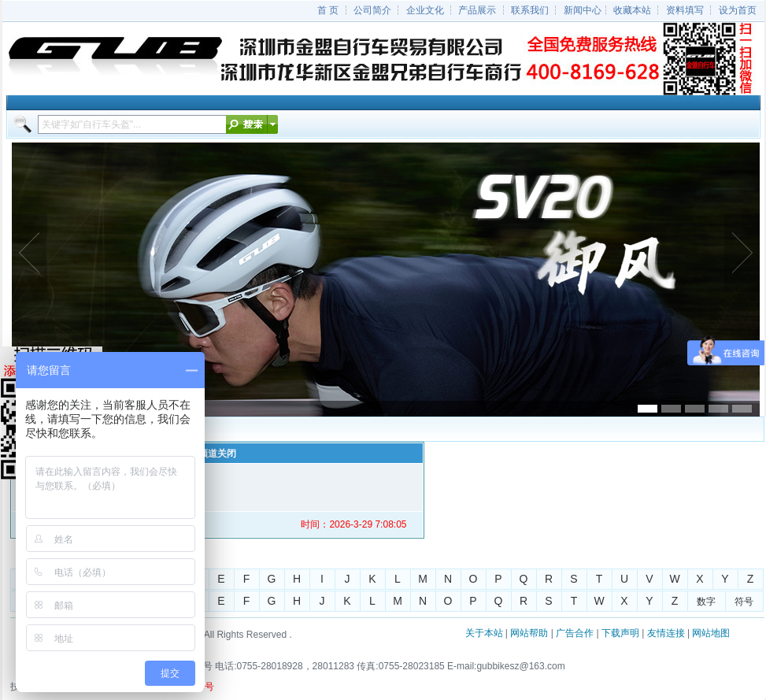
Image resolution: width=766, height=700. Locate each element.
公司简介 (372, 10)
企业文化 (425, 10)
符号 (744, 602)
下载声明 (620, 633)
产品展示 (477, 10)
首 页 (328, 10)
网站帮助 (529, 633)
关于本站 (484, 633)
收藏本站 (632, 10)
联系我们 (530, 10)
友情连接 (666, 633)
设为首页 (738, 10)
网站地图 (711, 633)
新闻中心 (583, 10)
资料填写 (685, 10)
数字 (706, 602)
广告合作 (575, 633)
